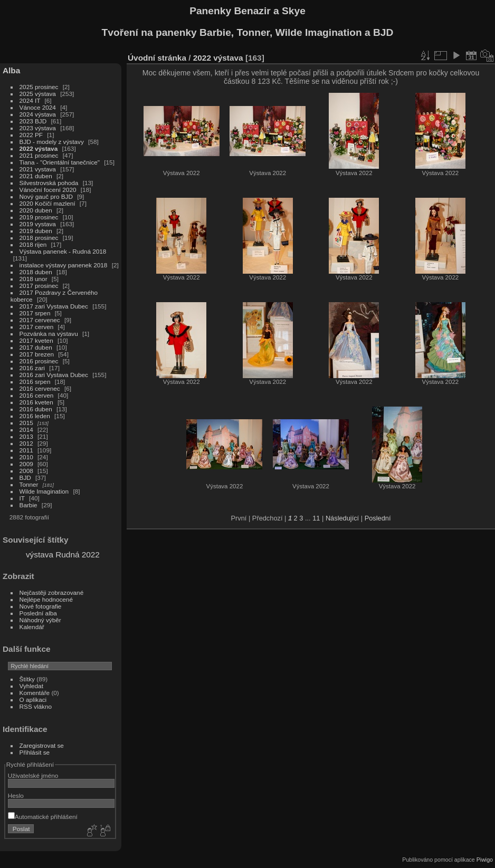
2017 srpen (35, 313)
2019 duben (36, 231)
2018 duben (36, 272)
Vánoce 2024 (38, 107)
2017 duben (36, 347)
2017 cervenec (40, 320)
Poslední (378, 518)
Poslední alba (38, 613)
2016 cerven (37, 395)
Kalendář (32, 627)
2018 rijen (33, 244)
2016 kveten (36, 402)
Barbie (28, 505)
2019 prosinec (39, 217)
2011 (26, 450)
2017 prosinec (39, 286)
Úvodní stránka (157, 58)
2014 (26, 430)
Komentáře (35, 693)
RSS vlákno (36, 706)
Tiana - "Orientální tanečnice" (60, 162)
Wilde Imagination (44, 491)
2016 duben (36, 409)
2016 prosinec (39, 361)
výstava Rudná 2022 (63, 554)
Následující (342, 518)
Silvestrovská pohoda (49, 183)
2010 (26, 457)
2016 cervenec (40, 388)
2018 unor (34, 279)
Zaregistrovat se (42, 745)
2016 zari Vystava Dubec (54, 375)
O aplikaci (33, 700)
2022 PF (31, 135)
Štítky (27, 679)
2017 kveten (36, 340)
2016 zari (32, 368)
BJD (25, 478)
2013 (26, 436)
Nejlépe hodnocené (46, 599)
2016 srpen (35, 382)
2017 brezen (37, 354)
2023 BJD (33, 121)
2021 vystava (38, 169)
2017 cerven (37, 327)
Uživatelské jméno (33, 775)
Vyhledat (31, 686)
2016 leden (35, 416)
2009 (26, 464)
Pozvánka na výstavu (49, 334)
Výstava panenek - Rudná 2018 (63, 251)
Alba (11, 70)
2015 (26, 423)
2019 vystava (38, 224)
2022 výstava (39, 148)
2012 (26, 443)
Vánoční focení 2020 (48, 190)
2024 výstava (38, 114)
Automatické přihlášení (43, 817)
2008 (26, 471)
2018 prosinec (39, 238)
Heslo (16, 795)
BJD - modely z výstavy (52, 142)
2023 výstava (38, 128)
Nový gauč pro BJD (46, 196)
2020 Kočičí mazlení (47, 203)
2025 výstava (38, 94)
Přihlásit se (35, 752)
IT (22, 498)
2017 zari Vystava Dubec (54, 306)
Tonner (29, 484)
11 (316, 518)
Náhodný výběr (40, 620)
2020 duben (36, 210)
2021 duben (36, 176)
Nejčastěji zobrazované (52, 592)
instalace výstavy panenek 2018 (64, 265)
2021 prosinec (39, 155)
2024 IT (30, 100)
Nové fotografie (41, 606)
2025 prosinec (39, 87)
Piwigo (485, 860)
